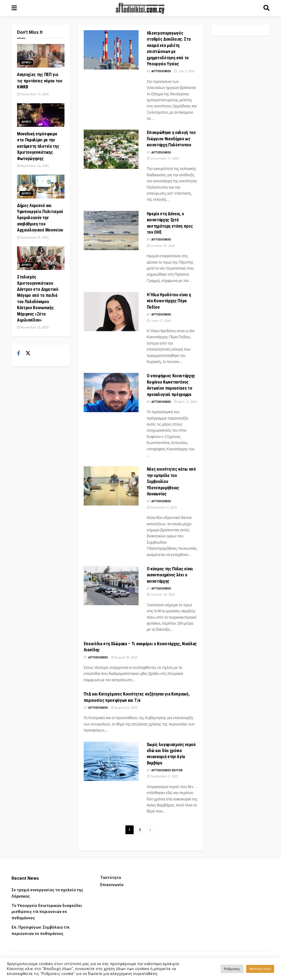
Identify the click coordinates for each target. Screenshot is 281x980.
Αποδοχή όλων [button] (260, 969)
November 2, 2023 (162, 508)
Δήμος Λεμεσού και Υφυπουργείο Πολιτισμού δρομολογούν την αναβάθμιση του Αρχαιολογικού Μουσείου (40, 218)
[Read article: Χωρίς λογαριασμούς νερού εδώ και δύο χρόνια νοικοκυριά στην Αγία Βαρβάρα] (111, 761)
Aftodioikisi (161, 71)
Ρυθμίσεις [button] (232, 969)
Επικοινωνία (112, 885)
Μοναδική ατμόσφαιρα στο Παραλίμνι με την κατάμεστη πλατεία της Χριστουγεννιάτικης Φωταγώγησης (38, 146)
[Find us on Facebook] (19, 353)
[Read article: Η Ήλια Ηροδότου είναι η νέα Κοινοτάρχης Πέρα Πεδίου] (111, 312)
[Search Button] (266, 8)
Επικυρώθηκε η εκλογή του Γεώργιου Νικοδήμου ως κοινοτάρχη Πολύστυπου (171, 139)
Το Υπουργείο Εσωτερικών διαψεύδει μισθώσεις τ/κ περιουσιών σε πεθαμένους (47, 912)
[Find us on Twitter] (28, 353)
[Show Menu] (14, 8)
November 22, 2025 (33, 327)
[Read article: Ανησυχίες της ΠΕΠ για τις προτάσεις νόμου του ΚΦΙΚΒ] (41, 56)
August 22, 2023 (124, 708)
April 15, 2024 (185, 402)
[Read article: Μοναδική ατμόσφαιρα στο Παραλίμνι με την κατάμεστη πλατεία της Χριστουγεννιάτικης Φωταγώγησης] (41, 115)
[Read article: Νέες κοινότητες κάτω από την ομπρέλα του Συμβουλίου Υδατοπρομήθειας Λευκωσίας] (111, 486)
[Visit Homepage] (140, 8)
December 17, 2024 (163, 159)
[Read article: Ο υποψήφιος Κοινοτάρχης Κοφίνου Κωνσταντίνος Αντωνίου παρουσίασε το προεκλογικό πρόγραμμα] (111, 393)
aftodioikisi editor (167, 770)
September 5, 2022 (162, 776)
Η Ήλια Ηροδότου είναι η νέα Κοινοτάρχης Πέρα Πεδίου (169, 301)
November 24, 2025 (33, 166)
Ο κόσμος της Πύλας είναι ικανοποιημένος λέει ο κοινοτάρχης (170, 575)
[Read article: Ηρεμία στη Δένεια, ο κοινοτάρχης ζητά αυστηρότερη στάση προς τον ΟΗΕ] (111, 231)
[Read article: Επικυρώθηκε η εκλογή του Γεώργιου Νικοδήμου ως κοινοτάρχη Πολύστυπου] (111, 149)
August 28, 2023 (124, 657)
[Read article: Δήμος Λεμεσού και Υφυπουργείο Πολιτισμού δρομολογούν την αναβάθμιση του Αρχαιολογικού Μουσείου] (41, 186)
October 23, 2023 (161, 595)
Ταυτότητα (111, 878)
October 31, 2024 (161, 246)
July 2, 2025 (184, 71)
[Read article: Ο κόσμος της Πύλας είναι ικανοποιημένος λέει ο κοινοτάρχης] (111, 586)
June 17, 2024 (159, 321)
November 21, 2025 (33, 238)
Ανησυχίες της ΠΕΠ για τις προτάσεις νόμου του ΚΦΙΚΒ (40, 81)
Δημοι (26, 62)
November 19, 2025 (33, 94)
